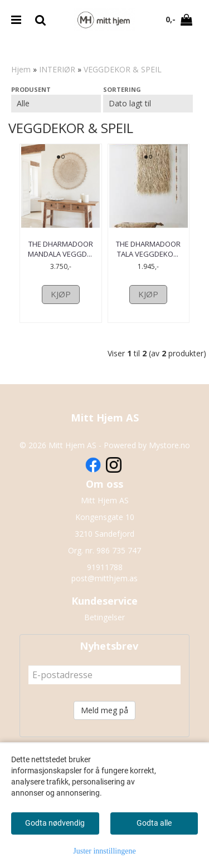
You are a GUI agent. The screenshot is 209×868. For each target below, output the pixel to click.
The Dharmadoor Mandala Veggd (61, 249)
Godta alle (154, 823)
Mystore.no (169, 466)
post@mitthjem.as (104, 599)
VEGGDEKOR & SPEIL (123, 69)
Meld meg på (104, 731)
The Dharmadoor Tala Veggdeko (148, 249)
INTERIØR (57, 69)
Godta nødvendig (55, 823)
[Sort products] (148, 104)
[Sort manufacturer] (56, 104)
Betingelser (104, 638)
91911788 (105, 588)
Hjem (21, 69)
